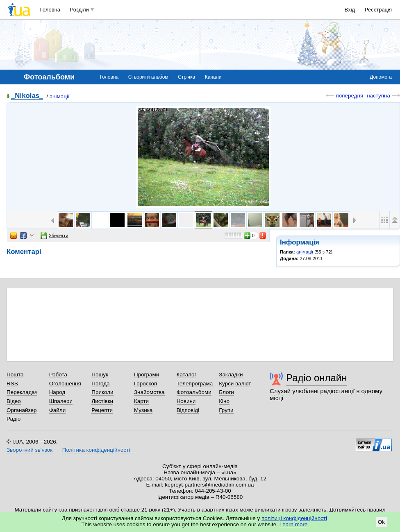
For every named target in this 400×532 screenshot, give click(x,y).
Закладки (231, 375)
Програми (147, 375)
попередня (349, 96)
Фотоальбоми (194, 392)
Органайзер (22, 410)
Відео (14, 401)
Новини (186, 401)
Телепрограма (195, 384)
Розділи (80, 10)
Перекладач (22, 392)
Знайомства (149, 392)
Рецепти (102, 410)
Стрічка (186, 77)
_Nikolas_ (27, 96)
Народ (57, 392)
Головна (50, 10)
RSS (12, 384)
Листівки (102, 401)
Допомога (381, 77)
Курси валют (235, 384)
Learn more (294, 524)
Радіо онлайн (317, 378)
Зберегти (55, 235)
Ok (381, 522)
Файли (58, 410)
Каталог (187, 375)
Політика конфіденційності (96, 450)
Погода (100, 384)
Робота (58, 375)
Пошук (100, 375)
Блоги (226, 392)
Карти (141, 401)
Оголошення (65, 384)
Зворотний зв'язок (30, 450)
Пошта (15, 375)
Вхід (350, 10)
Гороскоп (145, 384)
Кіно (224, 401)
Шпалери (61, 401)
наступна (378, 96)
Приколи (102, 392)
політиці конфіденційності (294, 518)
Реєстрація (378, 10)
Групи (226, 410)
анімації (60, 96)
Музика (143, 410)
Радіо (14, 419)
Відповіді (188, 410)
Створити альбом (148, 77)
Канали (213, 77)
